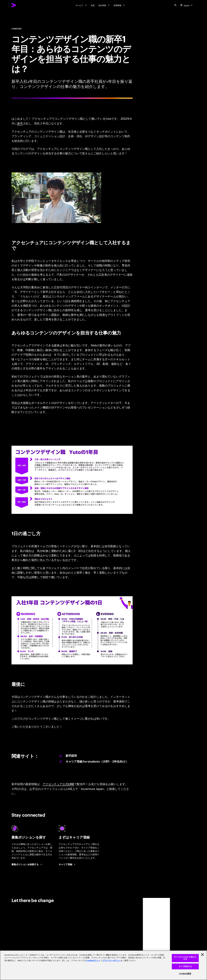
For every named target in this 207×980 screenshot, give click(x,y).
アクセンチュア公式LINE (58, 784)
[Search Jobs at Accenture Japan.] (27, 865)
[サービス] (81, 5)
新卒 (20, 123)
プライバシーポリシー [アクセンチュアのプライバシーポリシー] (112, 960)
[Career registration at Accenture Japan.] (67, 865)
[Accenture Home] (20, 5)
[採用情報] (120, 5)
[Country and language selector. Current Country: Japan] (187, 5)
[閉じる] (202, 955)
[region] (103, 965)
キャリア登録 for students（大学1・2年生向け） (97, 762)
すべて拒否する (185, 966)
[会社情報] (104, 5)
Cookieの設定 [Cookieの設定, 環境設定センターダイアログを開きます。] (185, 974)
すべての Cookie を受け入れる (185, 958)
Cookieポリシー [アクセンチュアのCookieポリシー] (93, 960)
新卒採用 (71, 756)
